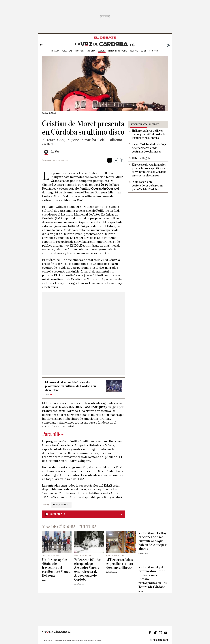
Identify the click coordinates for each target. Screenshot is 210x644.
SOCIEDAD (134, 51)
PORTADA (55, 51)
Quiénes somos (47, 641)
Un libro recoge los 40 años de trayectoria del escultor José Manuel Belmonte (57, 568)
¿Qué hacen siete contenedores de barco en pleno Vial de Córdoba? (147, 186)
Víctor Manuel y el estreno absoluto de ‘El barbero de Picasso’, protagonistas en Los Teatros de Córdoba (152, 577)
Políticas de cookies (95, 641)
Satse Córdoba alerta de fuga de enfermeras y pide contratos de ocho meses (149, 148)
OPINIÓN (156, 51)
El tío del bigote (141, 158)
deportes (145, 51)
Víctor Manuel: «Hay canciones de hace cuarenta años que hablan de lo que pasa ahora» (153, 541)
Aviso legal (67, 641)
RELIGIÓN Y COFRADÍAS (118, 51)
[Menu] (40, 40)
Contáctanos (58, 641)
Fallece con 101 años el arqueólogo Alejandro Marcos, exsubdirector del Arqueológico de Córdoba (88, 570)
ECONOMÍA (91, 51)
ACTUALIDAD (67, 51)
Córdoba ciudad (61, 505)
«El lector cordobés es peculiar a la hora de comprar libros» (120, 564)
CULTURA (102, 51)
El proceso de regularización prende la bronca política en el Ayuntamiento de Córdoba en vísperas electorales (149, 170)
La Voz (55, 152)
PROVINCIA (79, 51)
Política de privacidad (79, 641)
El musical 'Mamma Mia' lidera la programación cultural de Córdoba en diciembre (71, 386)
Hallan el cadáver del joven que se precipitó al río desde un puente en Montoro (149, 134)
